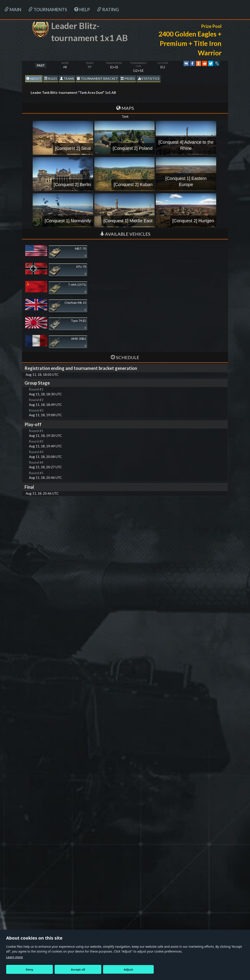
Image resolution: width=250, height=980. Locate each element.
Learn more (14, 957)
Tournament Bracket (97, 79)
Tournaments (48, 9)
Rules (51, 79)
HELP (82, 9)
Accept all (78, 969)
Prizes (128, 79)
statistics (149, 79)
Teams (67, 79)
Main (13, 9)
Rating (108, 9)
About (34, 79)
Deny (30, 969)
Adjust (128, 969)
